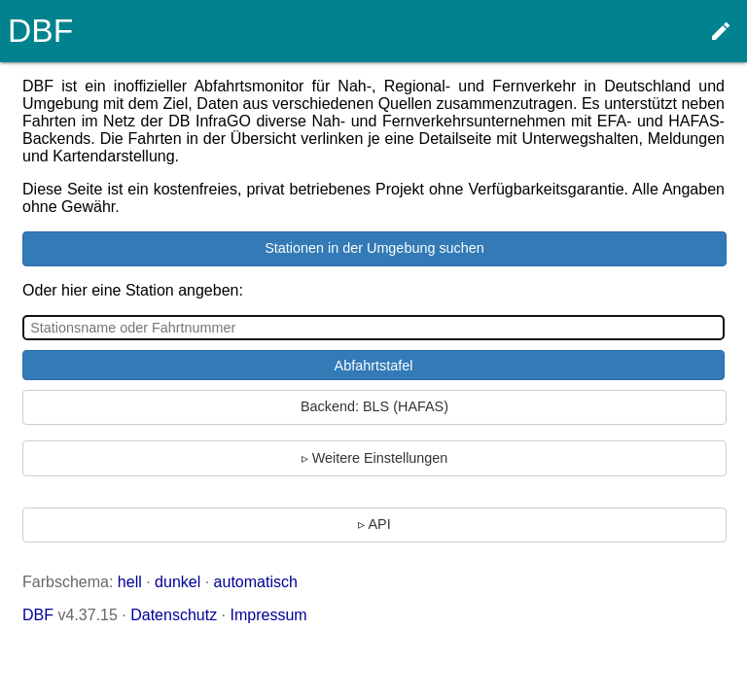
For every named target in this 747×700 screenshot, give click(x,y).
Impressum (269, 615)
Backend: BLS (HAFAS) (374, 406)
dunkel (178, 582)
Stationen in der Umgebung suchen (374, 248)
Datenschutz (174, 615)
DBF (38, 615)
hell (130, 582)
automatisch (256, 582)
